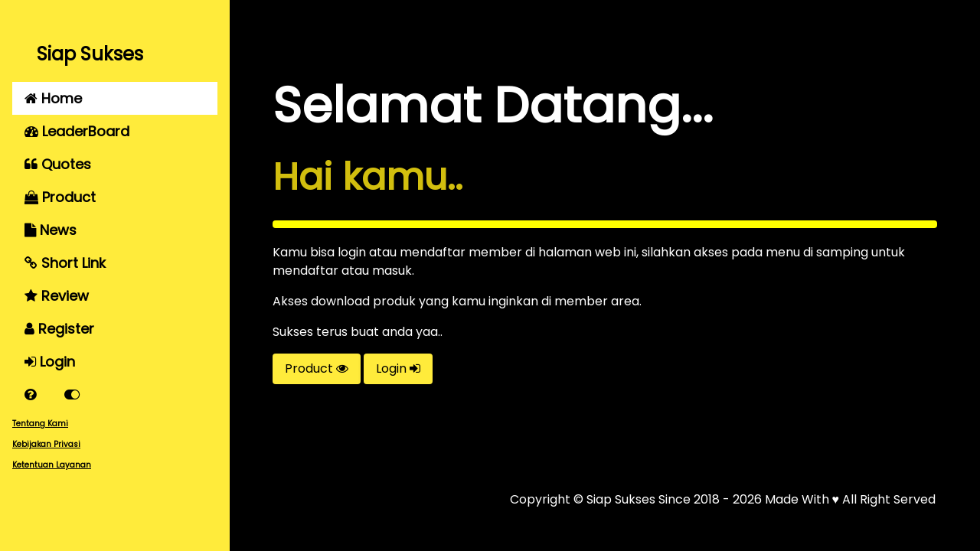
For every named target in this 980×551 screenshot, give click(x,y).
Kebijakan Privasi (46, 444)
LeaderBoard (77, 131)
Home (53, 98)
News (51, 230)
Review (57, 296)
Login (50, 362)
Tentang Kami (40, 424)
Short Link (65, 263)
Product (60, 197)
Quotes (58, 164)
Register (59, 329)
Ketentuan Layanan (52, 465)
